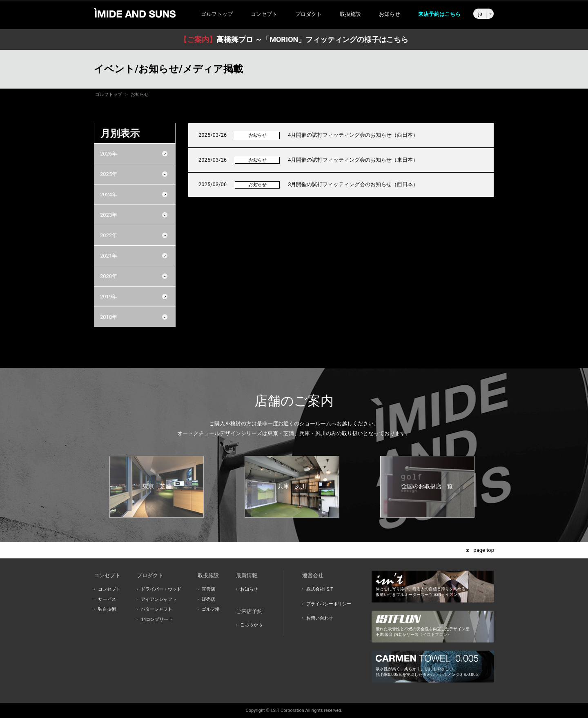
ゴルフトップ (217, 14)
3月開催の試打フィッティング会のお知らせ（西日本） (353, 184)
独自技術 (107, 609)
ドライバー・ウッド (161, 589)
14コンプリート (157, 619)
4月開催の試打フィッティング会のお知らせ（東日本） (353, 160)
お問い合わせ (320, 618)
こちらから (251, 625)
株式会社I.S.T (320, 589)
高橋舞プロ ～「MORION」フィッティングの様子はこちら (294, 39)
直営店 (208, 589)
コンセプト (109, 589)
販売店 (208, 599)
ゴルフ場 (211, 609)
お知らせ (390, 14)
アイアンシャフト (159, 599)
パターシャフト (157, 609)
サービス (107, 599)
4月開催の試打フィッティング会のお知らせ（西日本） (353, 135)
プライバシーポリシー (329, 604)
